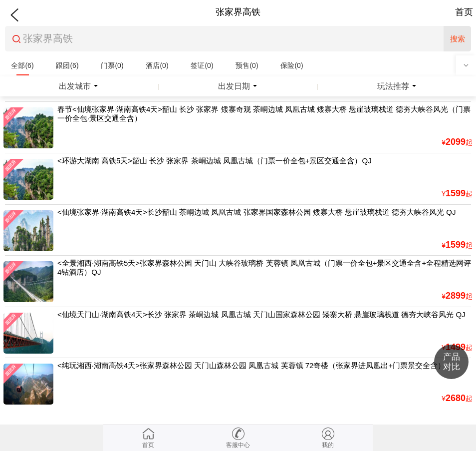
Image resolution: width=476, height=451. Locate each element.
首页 (464, 12)
